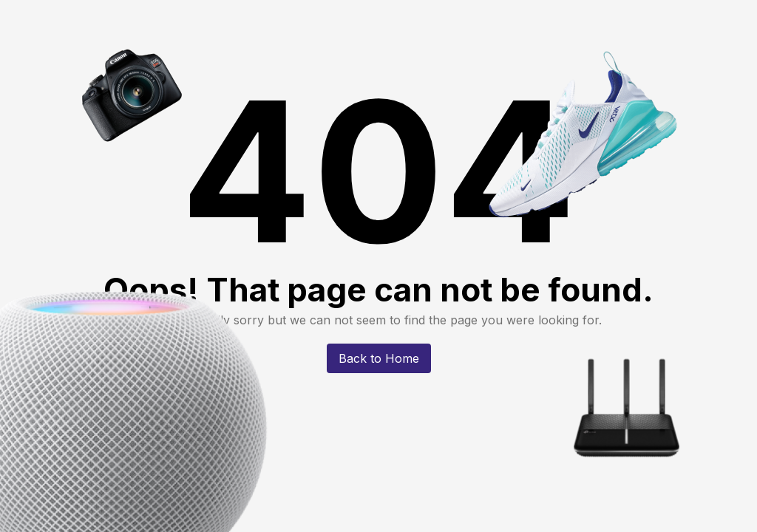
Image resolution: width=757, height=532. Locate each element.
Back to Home (379, 358)
